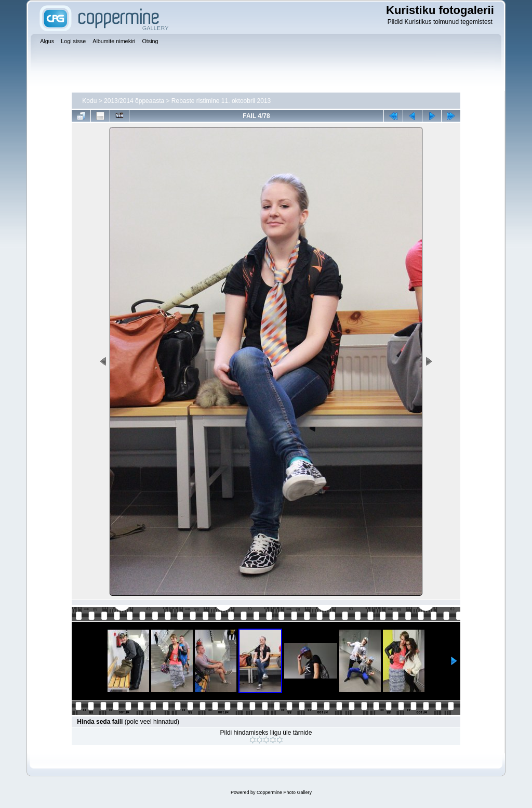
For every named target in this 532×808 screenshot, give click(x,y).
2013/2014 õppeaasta (134, 101)
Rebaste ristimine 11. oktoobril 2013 (221, 101)
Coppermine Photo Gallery (284, 792)
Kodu (89, 101)
